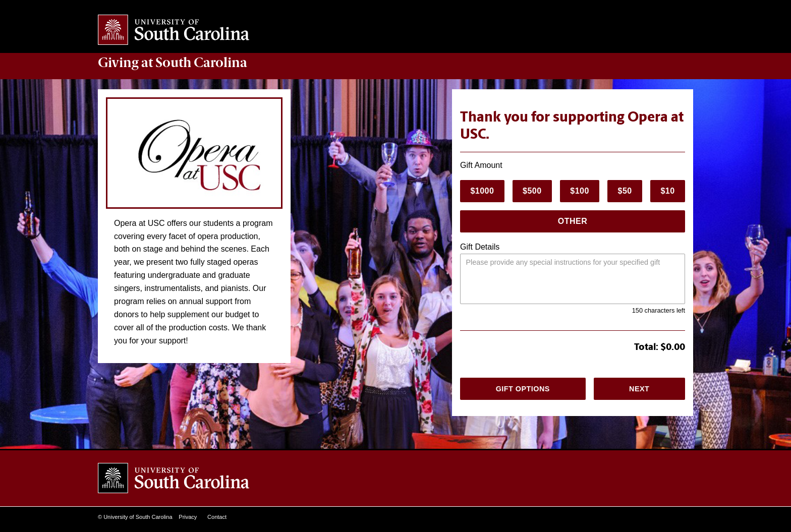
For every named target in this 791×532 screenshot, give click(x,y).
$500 (532, 191)
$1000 (482, 191)
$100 (580, 191)
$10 (667, 191)
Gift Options (523, 389)
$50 (625, 191)
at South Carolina (173, 63)
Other (573, 221)
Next (639, 389)
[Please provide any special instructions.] (573, 279)
